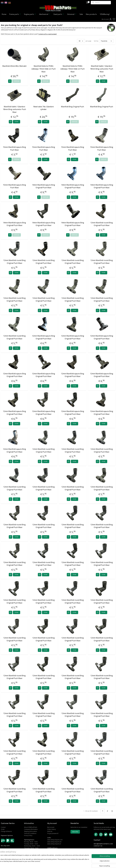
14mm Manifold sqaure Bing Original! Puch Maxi (43, 186)
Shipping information (31, 831)
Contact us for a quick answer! (48, 34)
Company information (31, 829)
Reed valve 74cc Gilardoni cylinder (44, 108)
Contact (3, 827)
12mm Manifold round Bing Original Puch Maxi (14, 262)
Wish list (50, 831)
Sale (81, 14)
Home (4, 14)
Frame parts (15, 14)
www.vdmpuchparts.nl (54, 844)
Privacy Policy (28, 835)
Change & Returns (6, 831)
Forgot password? (53, 833)
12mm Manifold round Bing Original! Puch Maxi (102, 224)
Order (104, 81)
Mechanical (45, 14)
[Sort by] (106, 41)
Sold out (17, 81)
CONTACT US (98, 846)
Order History (52, 829)
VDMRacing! (105, 14)
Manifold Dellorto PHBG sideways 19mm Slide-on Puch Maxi (44, 69)
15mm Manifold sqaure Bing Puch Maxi (14, 148)
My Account (107, 19)
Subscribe (75, 832)
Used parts (59, 14)
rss (70, 864)
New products (91, 14)
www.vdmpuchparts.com (55, 840)
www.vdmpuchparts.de (54, 842)
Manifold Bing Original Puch (72, 107)
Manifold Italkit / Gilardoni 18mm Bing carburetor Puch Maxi (102, 69)
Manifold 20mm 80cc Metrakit (14, 66)
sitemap (65, 864)
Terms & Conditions (30, 833)
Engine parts (30, 14)
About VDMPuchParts (31, 827)
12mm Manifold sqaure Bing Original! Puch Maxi (43, 337)
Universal (72, 14)
